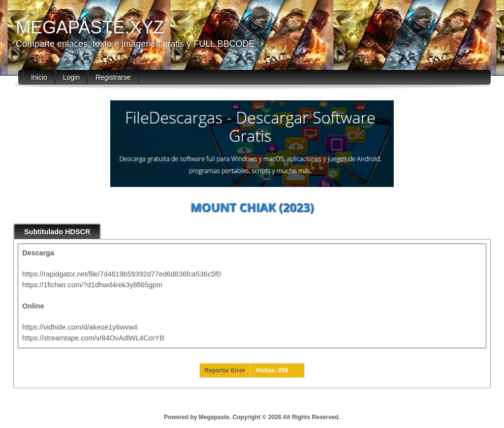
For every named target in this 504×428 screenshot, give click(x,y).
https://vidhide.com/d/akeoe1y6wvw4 (80, 327)
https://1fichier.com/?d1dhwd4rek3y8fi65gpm (92, 285)
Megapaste (214, 417)
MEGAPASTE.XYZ (90, 27)
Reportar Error (225, 370)
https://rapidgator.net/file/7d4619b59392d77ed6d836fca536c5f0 (122, 274)
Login (71, 77)
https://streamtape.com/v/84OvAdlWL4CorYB (93, 338)
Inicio (39, 77)
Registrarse (113, 77)
